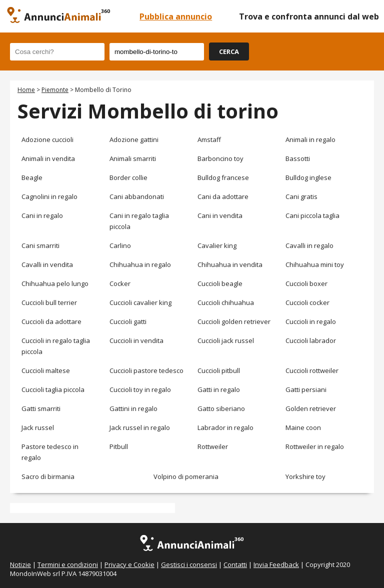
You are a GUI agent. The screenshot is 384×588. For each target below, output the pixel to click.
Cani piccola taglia (312, 215)
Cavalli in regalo (309, 245)
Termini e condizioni (68, 564)
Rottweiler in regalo (315, 446)
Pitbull (119, 446)
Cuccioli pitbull (219, 370)
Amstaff (209, 139)
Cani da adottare (223, 196)
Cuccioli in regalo (311, 321)
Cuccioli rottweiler (312, 370)
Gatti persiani (306, 389)
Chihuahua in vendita (230, 264)
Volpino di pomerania (186, 476)
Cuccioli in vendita (136, 340)
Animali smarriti (133, 158)
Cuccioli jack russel (226, 340)
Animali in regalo (310, 139)
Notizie (20, 564)
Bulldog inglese (308, 177)
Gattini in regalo (133, 408)
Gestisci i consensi (189, 564)
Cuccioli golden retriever (234, 321)
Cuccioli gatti (128, 321)
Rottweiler (213, 446)
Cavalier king (217, 245)
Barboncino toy (220, 158)
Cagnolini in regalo (49, 196)
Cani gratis (301, 196)
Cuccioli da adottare (51, 321)
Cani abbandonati (137, 196)
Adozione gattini (134, 139)
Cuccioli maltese (46, 370)
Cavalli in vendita (47, 264)
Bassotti (298, 158)
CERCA (229, 51)
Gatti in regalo (219, 389)
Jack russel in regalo (140, 427)
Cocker (120, 283)
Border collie (128, 177)
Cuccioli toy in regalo (140, 389)
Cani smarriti (40, 245)
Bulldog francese (223, 177)
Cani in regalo (42, 215)
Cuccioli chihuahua (226, 302)
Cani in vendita (220, 215)
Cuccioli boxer (306, 283)
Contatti (235, 564)
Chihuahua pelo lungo (55, 283)
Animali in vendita (48, 158)
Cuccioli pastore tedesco (146, 370)
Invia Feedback (276, 564)
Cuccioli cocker (307, 302)
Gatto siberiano (221, 408)
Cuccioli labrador (311, 340)
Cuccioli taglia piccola (53, 389)
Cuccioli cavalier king (140, 302)
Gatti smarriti (41, 408)
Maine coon (303, 427)
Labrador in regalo (225, 427)
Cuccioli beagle (220, 283)
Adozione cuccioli (47, 139)
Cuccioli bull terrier (49, 302)
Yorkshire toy (305, 476)
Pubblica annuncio (176, 16)
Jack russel (38, 427)
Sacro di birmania (48, 476)
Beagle (32, 177)
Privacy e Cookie (129, 564)
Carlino (120, 245)
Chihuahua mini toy (315, 264)
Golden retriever (311, 408)
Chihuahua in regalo (140, 264)
